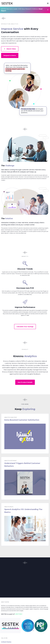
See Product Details (25, 382)
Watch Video (10, 49)
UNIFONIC (19, 614)
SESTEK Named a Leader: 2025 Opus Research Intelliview (22, 10)
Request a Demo (10, 55)
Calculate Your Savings (25, 327)
